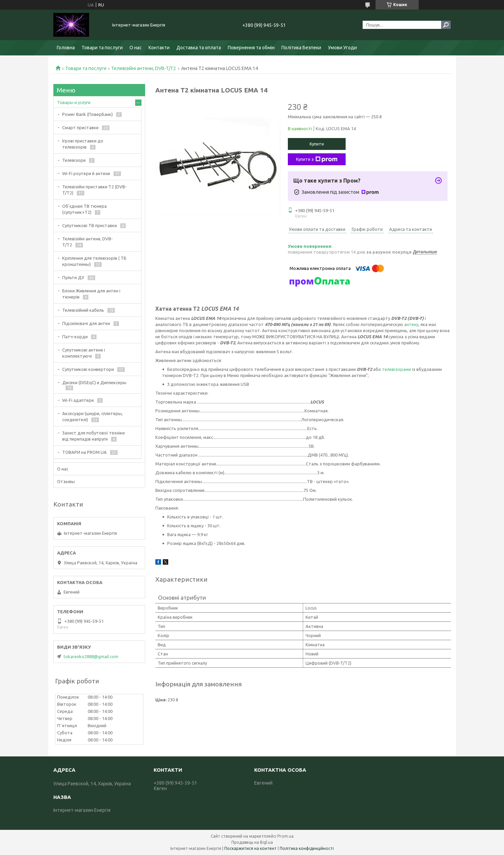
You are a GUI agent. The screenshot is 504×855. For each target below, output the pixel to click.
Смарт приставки (80, 127)
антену (411, 324)
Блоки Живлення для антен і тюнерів (91, 294)
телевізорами (396, 369)
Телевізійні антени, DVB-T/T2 (144, 68)
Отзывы (66, 481)
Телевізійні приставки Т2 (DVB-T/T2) (94, 190)
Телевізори (74, 160)
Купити (317, 144)
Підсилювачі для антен (86, 323)
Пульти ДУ (73, 277)
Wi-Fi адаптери (78, 400)
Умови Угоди (342, 48)
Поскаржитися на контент (250, 848)
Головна (66, 48)
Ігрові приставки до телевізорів (83, 144)
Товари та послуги (102, 48)
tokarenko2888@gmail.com (91, 656)
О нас (136, 48)
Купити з (317, 159)
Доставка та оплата (199, 48)
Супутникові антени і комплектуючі (84, 353)
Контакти (159, 48)
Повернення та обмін (251, 48)
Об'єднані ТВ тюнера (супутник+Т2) (84, 209)
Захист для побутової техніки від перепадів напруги (93, 436)
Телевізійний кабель (83, 310)
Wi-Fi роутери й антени (86, 173)
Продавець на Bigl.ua (252, 842)
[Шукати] (446, 25)
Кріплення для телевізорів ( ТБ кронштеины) (94, 261)
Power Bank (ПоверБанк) (88, 114)
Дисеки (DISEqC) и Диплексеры (94, 382)
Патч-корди (75, 337)
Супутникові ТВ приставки (90, 225)
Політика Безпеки (301, 48)
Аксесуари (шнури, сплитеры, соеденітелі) (92, 416)
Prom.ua (285, 836)
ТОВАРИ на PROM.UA (84, 452)
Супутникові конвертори (88, 369)
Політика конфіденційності (307, 848)
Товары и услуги (74, 102)
